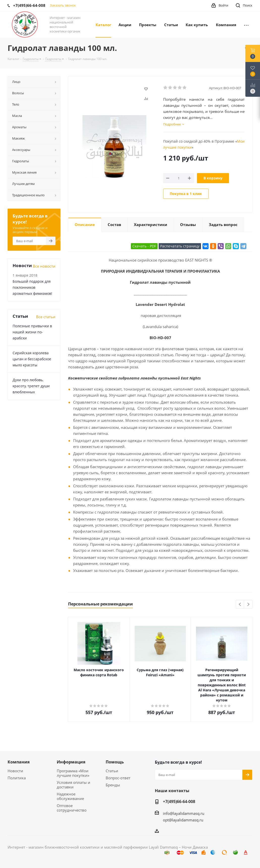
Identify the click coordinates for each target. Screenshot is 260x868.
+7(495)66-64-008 (179, 801)
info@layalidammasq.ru (184, 813)
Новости (15, 771)
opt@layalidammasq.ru (183, 820)
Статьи (112, 771)
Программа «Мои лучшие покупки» (73, 773)
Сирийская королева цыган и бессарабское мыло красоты (32, 359)
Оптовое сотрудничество (72, 808)
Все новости (44, 266)
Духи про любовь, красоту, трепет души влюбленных (31, 386)
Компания (19, 762)
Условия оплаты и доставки (74, 785)
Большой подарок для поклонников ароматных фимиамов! (32, 287)
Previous (240, 605)
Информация (71, 762)
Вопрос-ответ (118, 778)
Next (248, 605)
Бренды (113, 785)
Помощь (115, 762)
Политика (17, 778)
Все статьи (46, 317)
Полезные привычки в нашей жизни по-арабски (32, 332)
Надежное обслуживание (70, 796)
